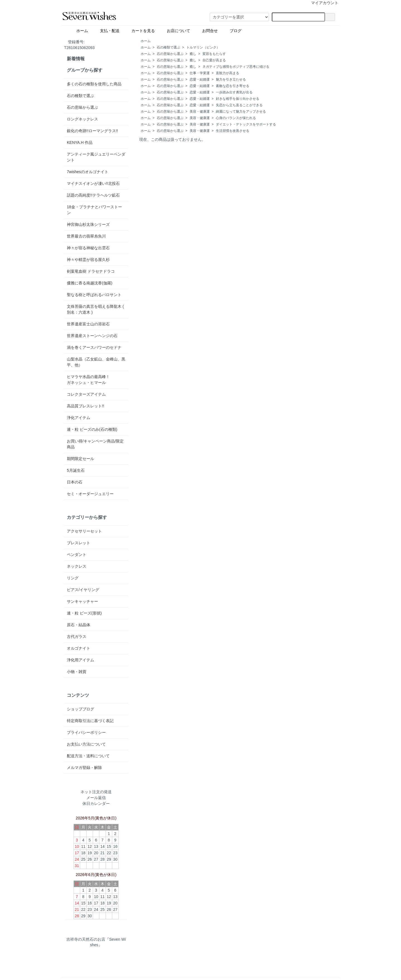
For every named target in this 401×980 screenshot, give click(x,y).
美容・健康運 (200, 112)
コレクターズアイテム (86, 394)
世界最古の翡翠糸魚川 (86, 236)
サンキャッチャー (82, 601)
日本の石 (75, 482)
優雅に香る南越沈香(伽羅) (90, 283)
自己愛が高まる (214, 60)
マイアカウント (322, 3)
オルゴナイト (79, 648)
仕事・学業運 (200, 73)
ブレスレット (79, 543)
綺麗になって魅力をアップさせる (241, 112)
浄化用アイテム (80, 660)
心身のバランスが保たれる (236, 118)
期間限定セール (80, 459)
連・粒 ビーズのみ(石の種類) (92, 429)
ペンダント (77, 555)
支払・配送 (108, 30)
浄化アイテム (79, 418)
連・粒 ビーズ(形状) (84, 613)
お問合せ (208, 30)
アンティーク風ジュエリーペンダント (96, 157)
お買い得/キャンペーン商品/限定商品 (95, 444)
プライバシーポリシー (86, 732)
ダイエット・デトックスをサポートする (246, 124)
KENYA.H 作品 (80, 142)
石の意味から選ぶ (170, 54)
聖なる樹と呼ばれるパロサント (94, 295)
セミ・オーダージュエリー (90, 494)
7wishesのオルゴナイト (88, 172)
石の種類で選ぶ (168, 47)
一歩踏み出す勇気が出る (234, 92)
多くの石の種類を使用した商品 (94, 84)
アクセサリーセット (84, 531)
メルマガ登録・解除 (84, 768)
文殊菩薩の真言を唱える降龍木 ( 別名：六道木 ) (95, 309)
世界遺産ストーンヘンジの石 (92, 336)
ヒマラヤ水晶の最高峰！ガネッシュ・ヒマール (88, 380)
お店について (176, 30)
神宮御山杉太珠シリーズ (88, 224)
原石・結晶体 (79, 625)
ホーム (80, 30)
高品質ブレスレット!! (85, 406)
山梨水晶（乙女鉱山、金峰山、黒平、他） (96, 362)
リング (73, 578)
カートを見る (141, 30)
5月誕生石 (76, 470)
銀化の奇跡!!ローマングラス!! (92, 131)
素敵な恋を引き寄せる (233, 86)
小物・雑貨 (77, 672)
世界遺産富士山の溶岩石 (88, 324)
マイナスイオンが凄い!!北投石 (93, 183)
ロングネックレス (82, 119)
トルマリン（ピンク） (203, 47)
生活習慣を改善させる (233, 131)
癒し (193, 54)
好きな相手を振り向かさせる (238, 99)
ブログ (245, 30)
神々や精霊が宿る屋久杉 (88, 260)
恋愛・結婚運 (200, 79)
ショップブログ (80, 709)
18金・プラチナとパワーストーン (94, 210)
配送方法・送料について (88, 756)
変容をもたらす (214, 54)
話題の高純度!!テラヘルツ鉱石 (93, 195)
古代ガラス (77, 637)
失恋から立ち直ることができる (239, 105)
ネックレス (77, 566)
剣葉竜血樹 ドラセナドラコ (91, 271)
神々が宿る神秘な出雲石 (88, 248)
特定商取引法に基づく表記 (90, 721)
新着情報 (76, 59)
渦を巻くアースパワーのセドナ (94, 347)
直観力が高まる (228, 73)
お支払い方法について (86, 744)
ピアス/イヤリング (83, 590)
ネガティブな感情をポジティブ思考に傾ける (236, 67)
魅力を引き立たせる (231, 79)
